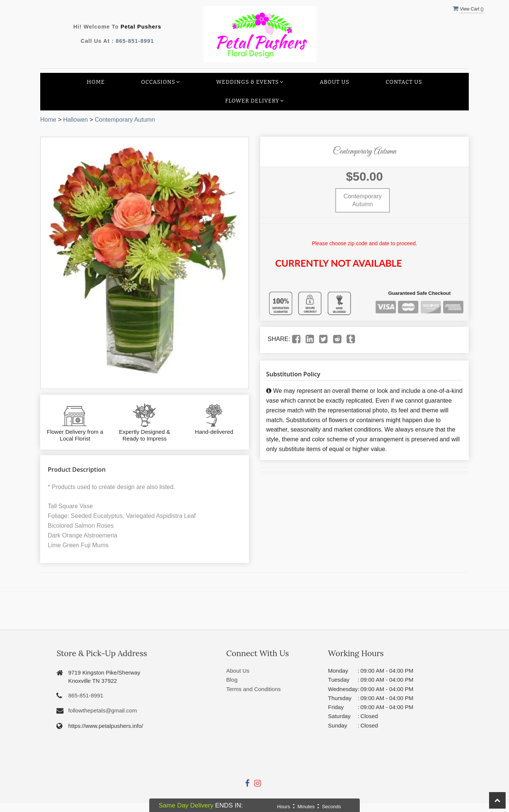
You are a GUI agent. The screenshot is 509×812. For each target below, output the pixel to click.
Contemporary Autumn (125, 120)
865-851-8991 (135, 41)
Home (96, 82)
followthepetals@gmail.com (102, 710)
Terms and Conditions (254, 689)
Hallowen (76, 120)
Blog (232, 680)
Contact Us (404, 82)
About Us (334, 82)
